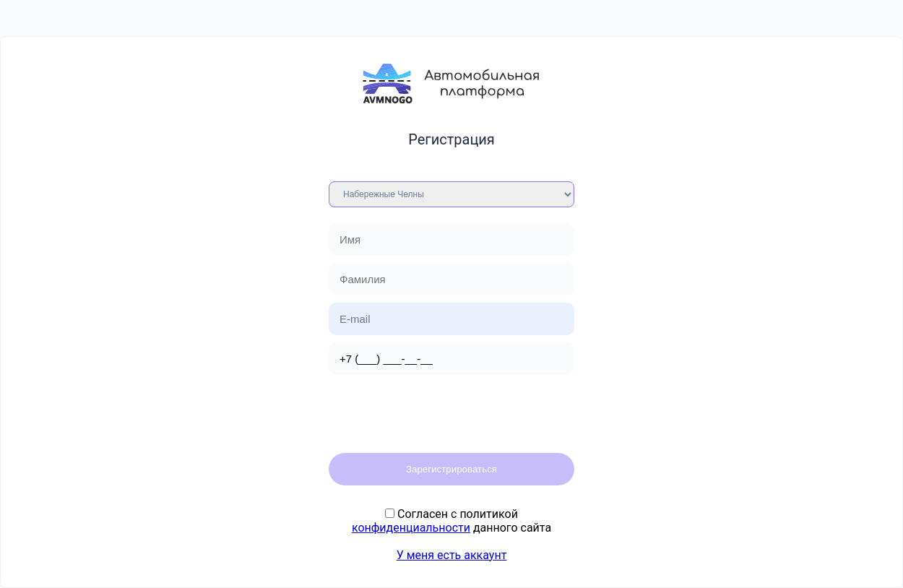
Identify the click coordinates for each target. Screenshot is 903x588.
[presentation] (438, 410)
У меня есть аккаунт (452, 555)
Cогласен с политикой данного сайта (451, 521)
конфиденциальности (411, 528)
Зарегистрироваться (451, 469)
